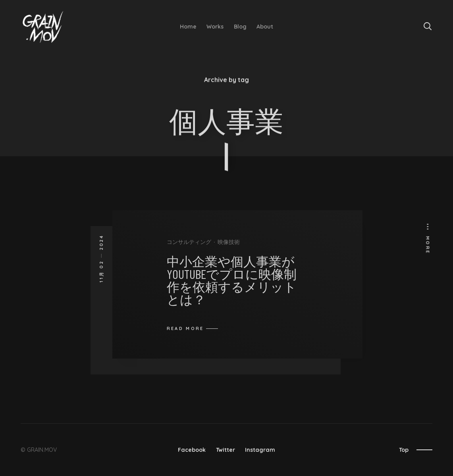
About (265, 27)
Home (188, 27)
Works (215, 27)
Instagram (260, 450)
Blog (240, 27)
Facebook (192, 450)
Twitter (226, 450)
